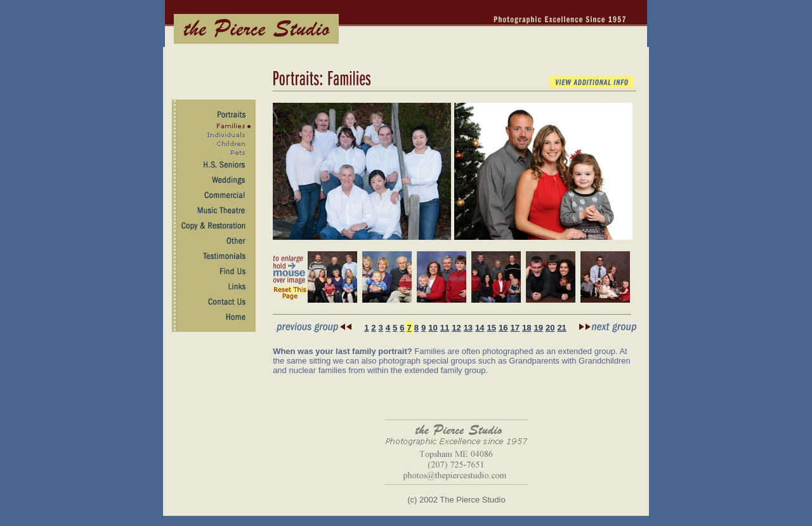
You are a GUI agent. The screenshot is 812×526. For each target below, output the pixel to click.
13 (468, 328)
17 (515, 328)
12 (456, 328)
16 (503, 328)
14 (480, 328)
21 (561, 328)
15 (492, 328)
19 (538, 328)
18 (527, 328)
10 (433, 328)
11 (445, 328)
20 (550, 328)
